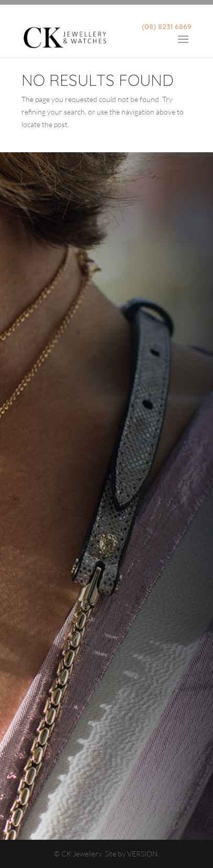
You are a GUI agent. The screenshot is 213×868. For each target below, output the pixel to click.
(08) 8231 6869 (167, 27)
